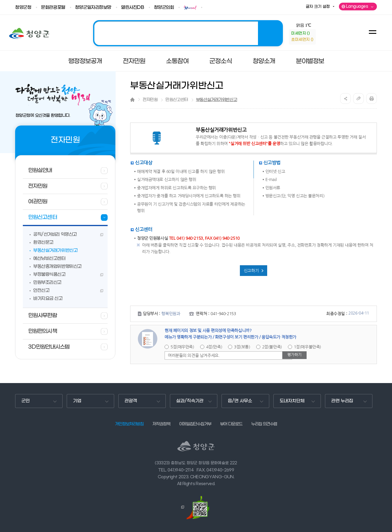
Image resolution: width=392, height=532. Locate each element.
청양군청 (23, 8)
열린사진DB (132, 8)
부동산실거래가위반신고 (216, 100)
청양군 (29, 33)
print (372, 99)
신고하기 (251, 271)
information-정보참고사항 (321, 37)
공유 (345, 99)
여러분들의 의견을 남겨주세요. (194, 355)
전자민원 (150, 100)
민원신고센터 (177, 100)
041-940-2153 (223, 314)
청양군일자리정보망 (93, 8)
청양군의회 (164, 8)
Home (132, 100)
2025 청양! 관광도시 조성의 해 (188, 33)
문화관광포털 (53, 8)
